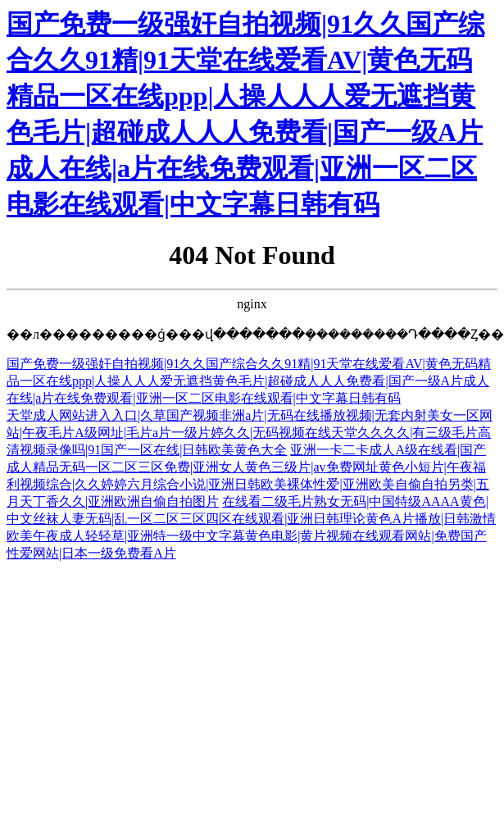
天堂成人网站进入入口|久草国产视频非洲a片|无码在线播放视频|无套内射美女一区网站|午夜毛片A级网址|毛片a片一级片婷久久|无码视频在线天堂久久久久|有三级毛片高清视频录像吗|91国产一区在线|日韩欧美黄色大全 (250, 433)
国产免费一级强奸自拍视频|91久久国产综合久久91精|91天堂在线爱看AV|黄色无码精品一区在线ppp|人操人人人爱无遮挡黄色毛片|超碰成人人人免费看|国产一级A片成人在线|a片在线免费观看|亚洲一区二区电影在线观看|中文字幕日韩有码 (249, 381)
